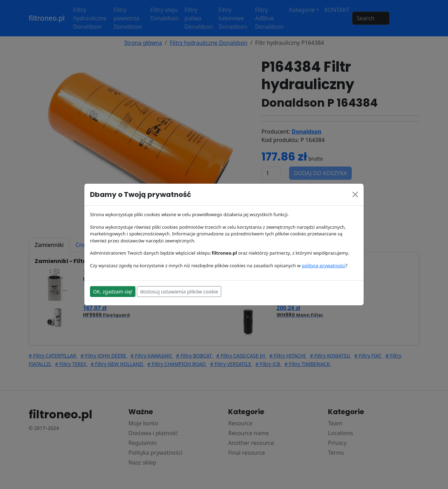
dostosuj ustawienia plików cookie (179, 292)
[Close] (355, 194)
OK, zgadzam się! (113, 292)
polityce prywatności (324, 265)
